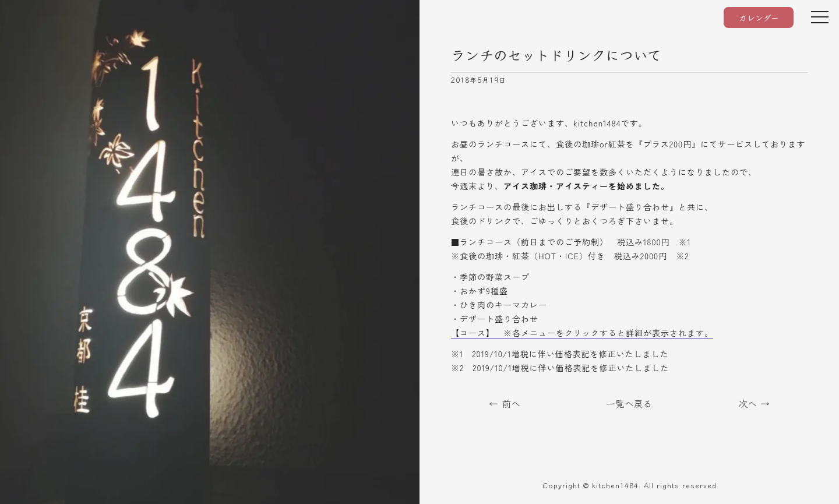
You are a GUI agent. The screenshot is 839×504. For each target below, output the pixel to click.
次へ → (754, 403)
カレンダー (759, 17)
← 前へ (505, 403)
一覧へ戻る (629, 403)
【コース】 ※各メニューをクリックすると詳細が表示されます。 (582, 333)
